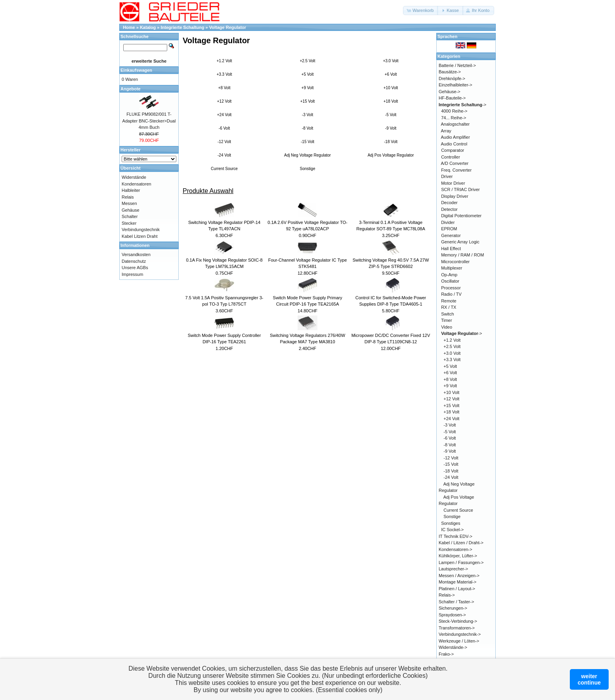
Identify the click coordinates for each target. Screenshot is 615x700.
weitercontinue (589, 679)
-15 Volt (307, 142)
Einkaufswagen (136, 70)
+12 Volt (224, 101)
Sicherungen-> (453, 608)
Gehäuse (131, 210)
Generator (451, 235)
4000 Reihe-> (454, 111)
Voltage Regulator (228, 27)
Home (129, 27)
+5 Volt (308, 74)
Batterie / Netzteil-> (457, 65)
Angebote (131, 89)
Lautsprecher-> (453, 569)
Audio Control (454, 144)
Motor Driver (453, 183)
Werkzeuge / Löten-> (459, 641)
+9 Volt (308, 88)
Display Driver (455, 196)
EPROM (449, 229)
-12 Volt (224, 142)
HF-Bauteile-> (452, 98)
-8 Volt (307, 128)
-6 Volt (224, 128)
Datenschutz (134, 261)
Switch (447, 314)
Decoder (449, 203)
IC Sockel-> (452, 530)
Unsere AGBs (135, 268)
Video (447, 327)
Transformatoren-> (457, 628)
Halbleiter (131, 190)
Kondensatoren (137, 184)
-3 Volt (307, 115)
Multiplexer (452, 268)
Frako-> (446, 654)
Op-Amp (449, 275)
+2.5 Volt (307, 61)
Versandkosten (136, 254)
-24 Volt (224, 155)
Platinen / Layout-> (457, 589)
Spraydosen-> (452, 615)
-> (462, 105)
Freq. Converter (456, 170)
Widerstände (134, 177)
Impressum (132, 274)
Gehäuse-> (450, 92)
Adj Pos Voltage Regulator (391, 155)
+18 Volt (391, 101)
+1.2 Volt (224, 61)
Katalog (148, 27)
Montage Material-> (457, 582)
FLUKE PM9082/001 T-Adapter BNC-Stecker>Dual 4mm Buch (149, 121)
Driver (447, 176)
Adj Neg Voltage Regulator (307, 155)
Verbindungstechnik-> (460, 634)
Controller (451, 157)
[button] (421, 11)
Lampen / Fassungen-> (461, 562)
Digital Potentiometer (461, 216)
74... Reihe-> (454, 118)
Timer (447, 320)
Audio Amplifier (456, 137)
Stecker (129, 223)
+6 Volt (391, 74)
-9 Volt (391, 128)
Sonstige (308, 169)
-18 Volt (391, 142)
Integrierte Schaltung (183, 27)
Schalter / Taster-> (456, 602)
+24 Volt (224, 115)
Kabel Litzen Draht (140, 236)
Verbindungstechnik (141, 230)
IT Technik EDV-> (456, 536)
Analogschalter (456, 124)
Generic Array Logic (460, 242)
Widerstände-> (453, 647)
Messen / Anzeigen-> (459, 576)
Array (446, 131)
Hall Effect (451, 249)
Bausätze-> (450, 72)
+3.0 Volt (391, 61)
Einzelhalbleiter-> (456, 85)
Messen (129, 203)
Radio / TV (451, 294)
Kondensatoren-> (456, 549)
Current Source (224, 169)
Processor (451, 288)
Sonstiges (451, 523)
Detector (449, 209)
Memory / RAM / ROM (462, 255)
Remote (449, 301)
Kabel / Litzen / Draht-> (461, 543)
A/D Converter (455, 163)
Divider (448, 222)
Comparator (453, 150)
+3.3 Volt (224, 74)
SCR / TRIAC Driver (460, 189)
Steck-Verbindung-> (458, 621)
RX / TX (449, 307)
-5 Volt (391, 115)
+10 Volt (391, 88)
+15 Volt (307, 101)
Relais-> (447, 595)
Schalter (130, 216)
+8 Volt (224, 88)
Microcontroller (455, 262)
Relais (128, 197)
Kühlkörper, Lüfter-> (458, 556)
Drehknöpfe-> (452, 78)
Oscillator (450, 281)
